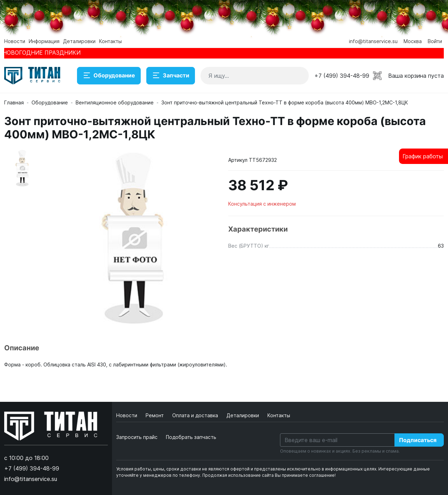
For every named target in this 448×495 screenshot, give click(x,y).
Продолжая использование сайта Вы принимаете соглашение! (269, 475)
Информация (44, 41)
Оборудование (109, 76)
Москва (413, 41)
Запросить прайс (137, 437)
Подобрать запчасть (191, 437)
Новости (15, 41)
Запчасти (171, 76)
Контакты (110, 41)
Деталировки (79, 41)
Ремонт (155, 415)
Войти (435, 41)
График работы (423, 156)
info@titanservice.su (373, 41)
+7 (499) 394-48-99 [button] (342, 76)
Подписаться (418, 440)
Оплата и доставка (196, 415)
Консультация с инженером (262, 204)
